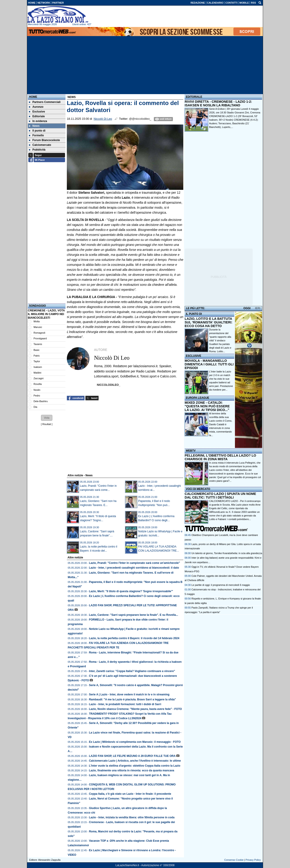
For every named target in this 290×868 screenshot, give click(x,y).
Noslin (37, 390)
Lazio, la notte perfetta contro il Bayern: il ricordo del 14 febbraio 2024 (134, 638)
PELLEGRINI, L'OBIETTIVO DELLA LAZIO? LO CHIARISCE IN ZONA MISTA (220, 457)
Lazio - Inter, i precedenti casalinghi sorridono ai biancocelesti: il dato (134, 568)
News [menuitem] (34, 126)
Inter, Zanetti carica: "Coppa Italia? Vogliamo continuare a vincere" (132, 671)
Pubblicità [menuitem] (37, 150)
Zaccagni (39, 378)
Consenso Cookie (234, 860)
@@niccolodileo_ (140, 119)
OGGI (247, 308)
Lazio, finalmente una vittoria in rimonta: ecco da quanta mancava (132, 770)
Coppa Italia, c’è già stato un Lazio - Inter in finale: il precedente (130, 794)
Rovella (38, 384)
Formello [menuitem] (36, 135)
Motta (37, 321)
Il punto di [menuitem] (37, 131)
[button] (47, 418)
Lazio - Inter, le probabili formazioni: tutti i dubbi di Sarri (125, 704)
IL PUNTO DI (194, 314)
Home (33, 97)
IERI (258, 308)
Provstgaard (40, 338)
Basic (36, 350)
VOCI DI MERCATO (198, 489)
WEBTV (191, 451)
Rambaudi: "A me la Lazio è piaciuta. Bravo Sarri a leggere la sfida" (133, 699)
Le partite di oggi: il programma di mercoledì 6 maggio (221, 585)
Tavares (38, 344)
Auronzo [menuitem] (36, 107)
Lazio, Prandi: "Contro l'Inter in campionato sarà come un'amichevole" (135, 563)
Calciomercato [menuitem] (40, 145)
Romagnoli (39, 333)
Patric (37, 356)
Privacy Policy (253, 860)
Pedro (37, 396)
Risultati (47, 424)
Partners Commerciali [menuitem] (45, 102)
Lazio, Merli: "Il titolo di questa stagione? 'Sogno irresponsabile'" (131, 591)
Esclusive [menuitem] (37, 112)
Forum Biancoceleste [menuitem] (44, 140)
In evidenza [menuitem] (38, 121)
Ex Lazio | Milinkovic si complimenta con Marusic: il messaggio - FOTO (135, 742)
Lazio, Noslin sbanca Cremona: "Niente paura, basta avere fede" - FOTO (135, 709)
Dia (35, 407)
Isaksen (38, 367)
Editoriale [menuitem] (37, 116)
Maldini (37, 373)
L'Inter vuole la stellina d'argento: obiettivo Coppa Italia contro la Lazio (135, 766)
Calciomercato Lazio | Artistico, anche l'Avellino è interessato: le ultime (135, 761)
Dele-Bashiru (41, 401)
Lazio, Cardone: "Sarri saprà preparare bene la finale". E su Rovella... (134, 615)
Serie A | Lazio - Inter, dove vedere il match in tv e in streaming (129, 694)
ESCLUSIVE (193, 356)
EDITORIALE (194, 97)
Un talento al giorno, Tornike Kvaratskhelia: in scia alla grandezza (227, 553)
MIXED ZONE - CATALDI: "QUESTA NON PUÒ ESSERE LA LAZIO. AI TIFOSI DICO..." (207, 406)
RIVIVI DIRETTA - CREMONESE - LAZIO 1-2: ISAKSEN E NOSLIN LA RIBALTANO (218, 103)
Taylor (37, 361)
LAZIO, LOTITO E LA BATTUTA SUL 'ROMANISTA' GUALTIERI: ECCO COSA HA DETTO (209, 322)
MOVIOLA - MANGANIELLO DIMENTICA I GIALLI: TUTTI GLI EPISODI (209, 364)
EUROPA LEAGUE (197, 398)
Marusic (38, 327)
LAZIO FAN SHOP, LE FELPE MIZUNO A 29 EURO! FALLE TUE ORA (132, 756)
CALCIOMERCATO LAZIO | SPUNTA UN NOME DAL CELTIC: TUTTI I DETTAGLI (220, 496)
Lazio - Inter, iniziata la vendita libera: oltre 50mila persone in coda (132, 817)
